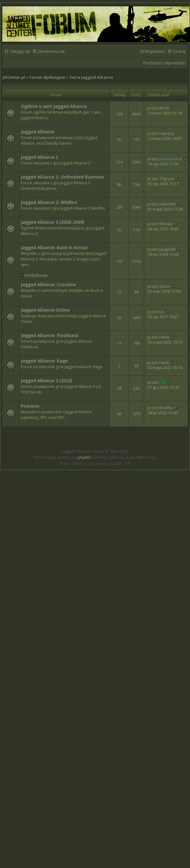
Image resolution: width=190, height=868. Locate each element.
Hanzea (167, 133)
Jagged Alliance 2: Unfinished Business (62, 177)
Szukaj (179, 51)
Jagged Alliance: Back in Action (54, 247)
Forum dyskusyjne (47, 77)
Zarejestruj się (51, 51)
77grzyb (167, 179)
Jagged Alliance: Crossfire (48, 284)
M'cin (164, 108)
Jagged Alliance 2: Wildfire (49, 202)
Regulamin (155, 51)
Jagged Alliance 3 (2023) (46, 380)
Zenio (165, 286)
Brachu (166, 408)
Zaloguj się (20, 51)
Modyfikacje (36, 275)
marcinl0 (167, 204)
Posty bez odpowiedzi (164, 63)
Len (163, 382)
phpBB (84, 457)
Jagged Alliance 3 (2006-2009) (52, 222)
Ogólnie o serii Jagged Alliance (54, 106)
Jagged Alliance (37, 132)
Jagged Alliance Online (45, 310)
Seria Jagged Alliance (91, 77)
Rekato (166, 224)
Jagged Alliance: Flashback (50, 335)
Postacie (30, 406)
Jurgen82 (168, 249)
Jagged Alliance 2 (39, 157)
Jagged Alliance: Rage (44, 361)
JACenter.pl (14, 77)
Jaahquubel (171, 159)
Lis (162, 312)
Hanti (164, 337)
